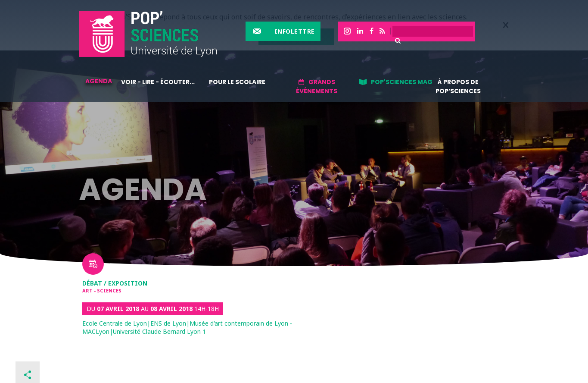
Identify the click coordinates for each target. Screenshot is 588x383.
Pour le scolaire (237, 82)
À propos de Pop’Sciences (458, 86)
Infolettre (295, 31)
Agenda (99, 81)
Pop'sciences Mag (402, 82)
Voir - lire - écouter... (158, 82)
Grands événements (317, 86)
